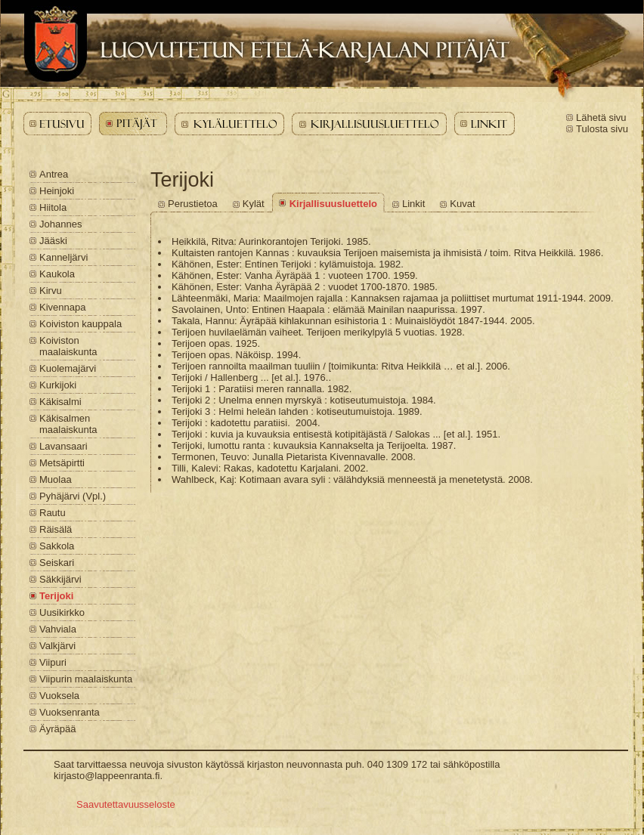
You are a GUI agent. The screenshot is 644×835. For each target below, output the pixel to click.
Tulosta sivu (602, 129)
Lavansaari (63, 446)
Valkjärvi (57, 646)
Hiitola (53, 207)
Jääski (53, 241)
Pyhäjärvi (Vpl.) (73, 496)
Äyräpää (57, 729)
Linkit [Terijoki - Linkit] (413, 204)
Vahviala (58, 629)
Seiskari (57, 563)
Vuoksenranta (70, 712)
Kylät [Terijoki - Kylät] (254, 204)
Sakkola (57, 546)
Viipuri (53, 662)
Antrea (54, 174)
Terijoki (56, 596)
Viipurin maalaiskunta (86, 679)
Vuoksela (59, 696)
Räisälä (56, 529)
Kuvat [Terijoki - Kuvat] (462, 204)
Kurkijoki (58, 385)
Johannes (60, 224)
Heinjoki (57, 191)
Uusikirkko (62, 612)
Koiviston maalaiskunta (68, 346)
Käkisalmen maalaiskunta (68, 424)
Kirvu (51, 291)
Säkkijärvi (60, 579)
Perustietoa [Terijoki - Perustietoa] (193, 204)
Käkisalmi (60, 402)
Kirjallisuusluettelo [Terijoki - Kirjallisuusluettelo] (333, 204)
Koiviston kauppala (80, 324)
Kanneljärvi (63, 257)
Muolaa (56, 479)
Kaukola (57, 274)
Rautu (53, 513)
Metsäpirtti (62, 463)
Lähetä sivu (601, 118)
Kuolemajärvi (68, 368)
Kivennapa (62, 307)
